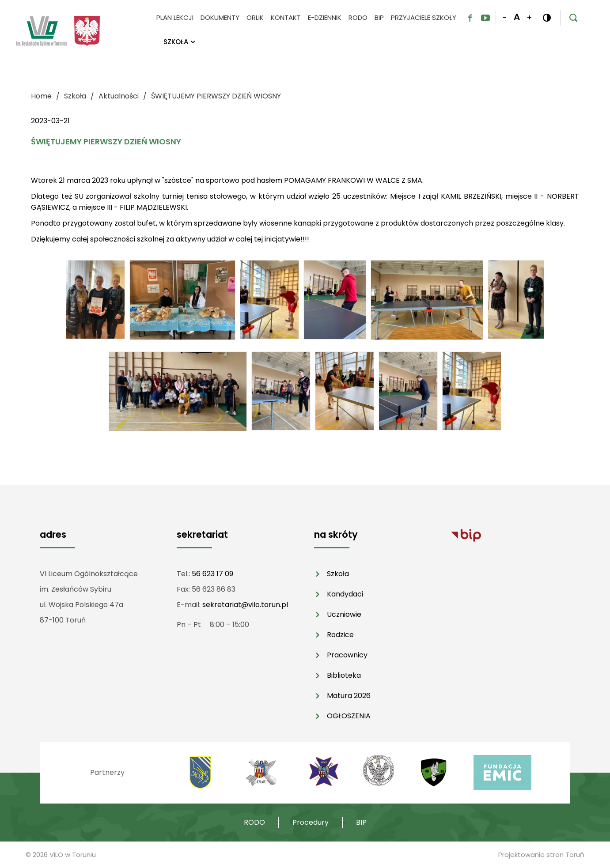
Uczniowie (344, 614)
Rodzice (340, 635)
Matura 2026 (349, 696)
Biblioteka (344, 675)
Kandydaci (345, 594)
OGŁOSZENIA (349, 716)
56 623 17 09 (212, 574)
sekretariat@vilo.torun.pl (245, 605)
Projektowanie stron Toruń (541, 855)
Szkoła (338, 574)
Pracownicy (347, 655)
